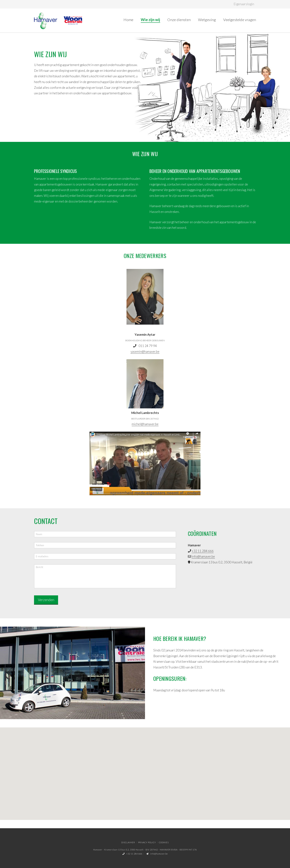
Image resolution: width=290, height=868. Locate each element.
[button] (145, 770)
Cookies (164, 842)
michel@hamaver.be (145, 424)
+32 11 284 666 (203, 551)
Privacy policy (147, 842)
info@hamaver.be (203, 556)
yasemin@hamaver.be (145, 352)
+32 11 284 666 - (133, 853)
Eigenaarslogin (244, 4)
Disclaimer (128, 842)
